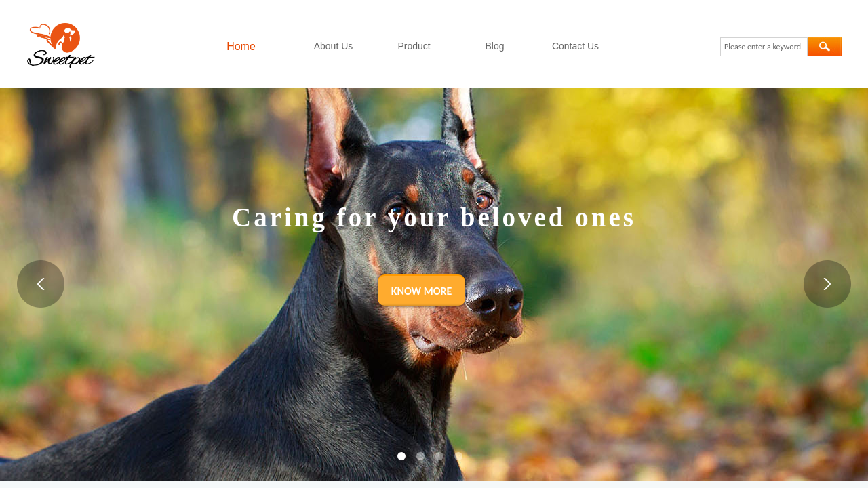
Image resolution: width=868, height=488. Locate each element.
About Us (334, 46)
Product (414, 46)
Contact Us (575, 46)
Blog (494, 46)
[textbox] (764, 47)
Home (241, 46)
